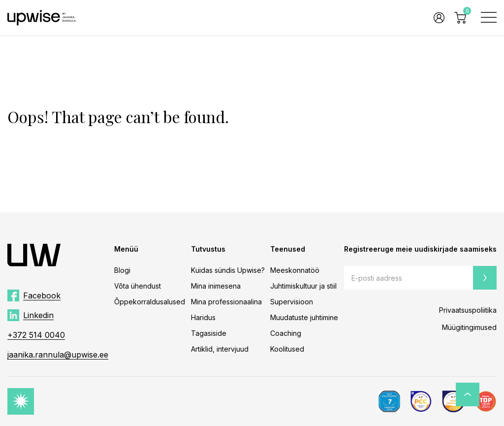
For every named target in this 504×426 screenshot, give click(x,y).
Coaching (286, 333)
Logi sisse (439, 18)
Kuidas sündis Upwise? (228, 270)
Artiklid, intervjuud (220, 349)
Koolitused (287, 349)
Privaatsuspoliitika (468, 310)
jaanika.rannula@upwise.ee (58, 355)
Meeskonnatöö (295, 270)
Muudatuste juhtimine (304, 317)
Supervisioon (292, 302)
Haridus (203, 317)
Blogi (122, 270)
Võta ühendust (138, 286)
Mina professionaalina (226, 302)
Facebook (42, 295)
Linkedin (38, 315)
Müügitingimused (469, 327)
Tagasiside (209, 333)
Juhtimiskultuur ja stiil (303, 286)
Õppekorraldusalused (150, 302)
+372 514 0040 (36, 335)
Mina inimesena (216, 286)
